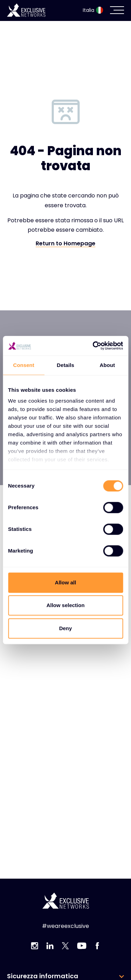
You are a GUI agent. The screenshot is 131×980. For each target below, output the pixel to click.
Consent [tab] (24, 365)
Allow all (65, 582)
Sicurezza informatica (43, 976)
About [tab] (107, 365)
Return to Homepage (65, 244)
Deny (65, 628)
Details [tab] (66, 365)
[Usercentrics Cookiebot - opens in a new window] (93, 346)
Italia (93, 10)
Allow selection (65, 605)
